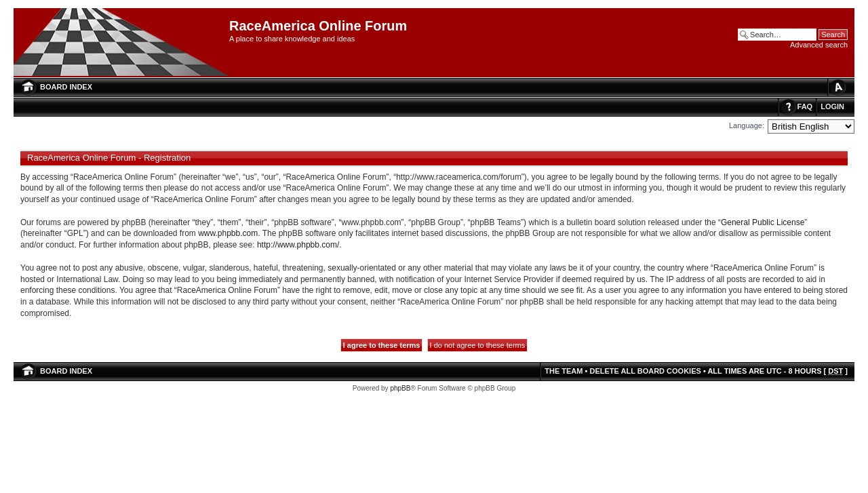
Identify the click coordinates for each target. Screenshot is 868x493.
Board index (66, 87)
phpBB (400, 388)
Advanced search (819, 45)
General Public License (763, 222)
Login (832, 106)
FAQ (805, 106)
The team (564, 371)
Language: (747, 125)
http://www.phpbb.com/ (298, 245)
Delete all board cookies (645, 371)
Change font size (837, 87)
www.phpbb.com (228, 233)
